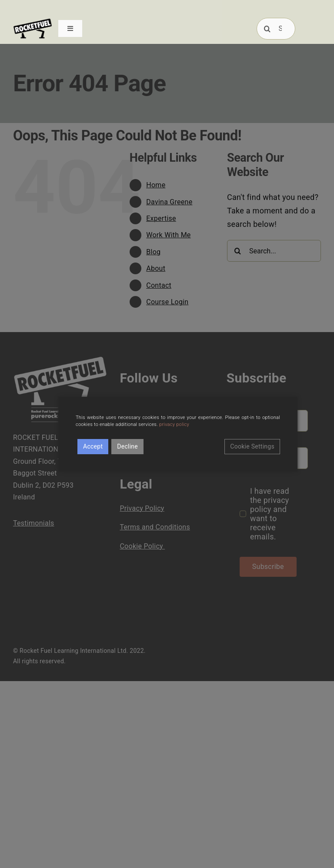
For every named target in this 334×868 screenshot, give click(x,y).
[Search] (267, 29)
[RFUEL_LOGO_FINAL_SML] (33, 21)
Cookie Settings (252, 446)
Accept (93, 446)
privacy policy (174, 424)
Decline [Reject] (127, 446)
